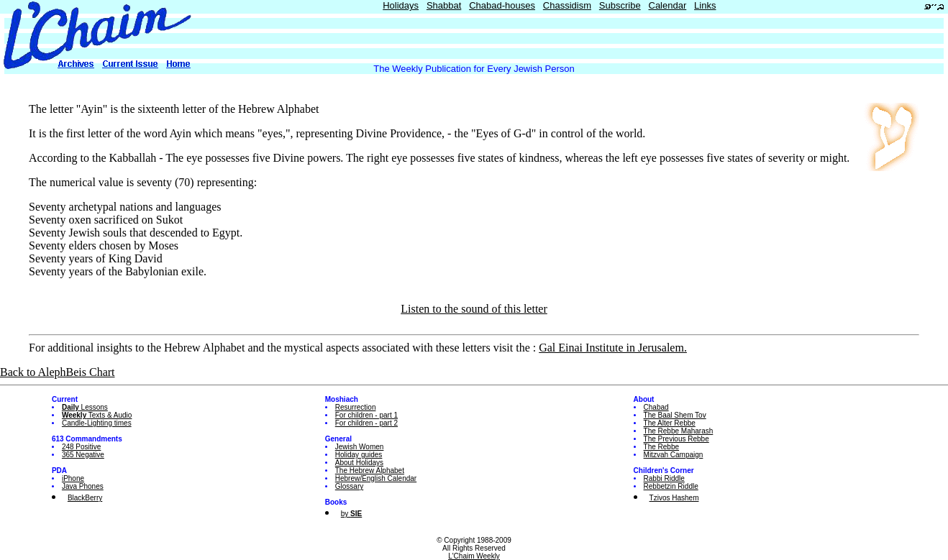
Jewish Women (360, 447)
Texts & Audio (97, 415)
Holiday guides (359, 455)
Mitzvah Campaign (674, 455)
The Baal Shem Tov (675, 415)
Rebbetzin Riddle (671, 486)
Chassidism (567, 5)
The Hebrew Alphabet (370, 471)
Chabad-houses (502, 5)
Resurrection (356, 407)
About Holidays (359, 463)
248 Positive (81, 447)
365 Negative (83, 455)
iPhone (73, 478)
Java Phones (83, 486)
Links (705, 5)
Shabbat (444, 5)
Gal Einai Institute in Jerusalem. (613, 348)
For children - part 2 (366, 423)
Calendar (668, 5)
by (351, 514)
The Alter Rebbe (670, 423)
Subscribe (620, 5)
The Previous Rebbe (676, 439)
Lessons (85, 407)
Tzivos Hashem (674, 498)
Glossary (349, 486)
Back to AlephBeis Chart (58, 372)
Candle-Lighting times (97, 423)
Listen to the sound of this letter (474, 309)
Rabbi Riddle (664, 478)
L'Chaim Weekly (474, 556)
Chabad (656, 407)
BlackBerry (85, 498)
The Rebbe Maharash (679, 431)
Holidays (401, 5)
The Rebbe (661, 447)
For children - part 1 (366, 415)
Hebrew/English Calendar (376, 478)
